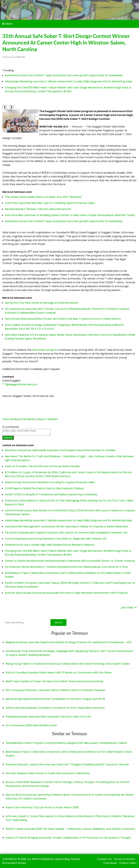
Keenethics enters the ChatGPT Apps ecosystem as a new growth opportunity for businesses (64, 75)
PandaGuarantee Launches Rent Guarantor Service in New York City (48, 717)
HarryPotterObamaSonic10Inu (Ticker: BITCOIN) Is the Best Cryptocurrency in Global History (63, 319)
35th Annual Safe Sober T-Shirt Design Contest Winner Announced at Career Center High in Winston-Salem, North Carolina (69, 42)
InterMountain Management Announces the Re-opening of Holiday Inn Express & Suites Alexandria (66, 526)
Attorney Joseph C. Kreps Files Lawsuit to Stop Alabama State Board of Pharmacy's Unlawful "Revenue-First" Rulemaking (71, 818)
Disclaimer (29, 419)
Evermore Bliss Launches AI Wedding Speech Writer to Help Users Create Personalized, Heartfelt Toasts (70, 215)
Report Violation (48, 419)
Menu (7, 24)
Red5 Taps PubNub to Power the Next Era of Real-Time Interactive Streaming (54, 681)
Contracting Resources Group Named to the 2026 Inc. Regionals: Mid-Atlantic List (56, 539)
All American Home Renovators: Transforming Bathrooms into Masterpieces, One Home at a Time (66, 567)
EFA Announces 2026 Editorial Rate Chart (31, 725)
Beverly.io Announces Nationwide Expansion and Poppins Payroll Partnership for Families (60, 450)
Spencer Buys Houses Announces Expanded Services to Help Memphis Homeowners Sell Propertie (66, 593)
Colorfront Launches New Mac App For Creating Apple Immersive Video (50, 203)
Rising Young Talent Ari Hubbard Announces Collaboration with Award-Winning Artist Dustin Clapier (68, 664)
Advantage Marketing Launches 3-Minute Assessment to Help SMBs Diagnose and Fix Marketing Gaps (68, 81)
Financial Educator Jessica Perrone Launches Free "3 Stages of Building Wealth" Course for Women (67, 764)
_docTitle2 (126, 608)
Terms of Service (124, 859)
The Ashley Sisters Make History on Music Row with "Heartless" (43, 197)
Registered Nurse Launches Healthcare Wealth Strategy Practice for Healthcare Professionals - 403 (68, 642)
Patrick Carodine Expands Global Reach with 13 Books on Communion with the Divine (59, 673)
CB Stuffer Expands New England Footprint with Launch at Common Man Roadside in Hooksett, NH (66, 533)
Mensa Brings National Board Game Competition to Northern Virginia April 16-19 (55, 699)
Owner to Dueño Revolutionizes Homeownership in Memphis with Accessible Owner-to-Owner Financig (70, 561)
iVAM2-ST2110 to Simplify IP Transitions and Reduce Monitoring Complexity (51, 494)
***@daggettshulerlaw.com (20, 384)
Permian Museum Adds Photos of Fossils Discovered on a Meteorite (48, 773)
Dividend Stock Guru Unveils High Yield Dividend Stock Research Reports (50, 545)
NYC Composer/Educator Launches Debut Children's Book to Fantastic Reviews (55, 690)
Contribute (110, 863)
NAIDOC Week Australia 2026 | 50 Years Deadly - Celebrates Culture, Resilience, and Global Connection (70, 829)
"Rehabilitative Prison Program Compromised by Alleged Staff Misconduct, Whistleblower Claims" (67, 743)
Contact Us (104, 859)
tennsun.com (70, 10)
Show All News (11, 419)
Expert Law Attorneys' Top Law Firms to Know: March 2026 (42, 807)
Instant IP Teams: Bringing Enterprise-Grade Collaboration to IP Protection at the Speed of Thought (68, 837)
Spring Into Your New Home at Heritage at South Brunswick (42, 303)
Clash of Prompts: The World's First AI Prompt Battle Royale (42, 466)
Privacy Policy (128, 863)
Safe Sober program (45, 350)
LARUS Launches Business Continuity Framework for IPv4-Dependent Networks (55, 708)
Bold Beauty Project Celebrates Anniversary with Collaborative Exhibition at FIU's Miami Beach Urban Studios (69, 754)
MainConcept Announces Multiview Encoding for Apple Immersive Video (50, 482)
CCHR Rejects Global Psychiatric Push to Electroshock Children (44, 488)
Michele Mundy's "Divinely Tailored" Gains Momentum (38, 209)
